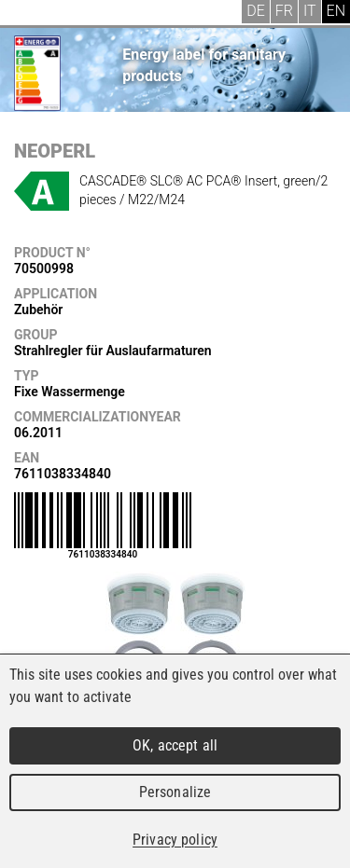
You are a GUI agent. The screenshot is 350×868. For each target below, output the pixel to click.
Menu (28, 14)
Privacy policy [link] (175, 840)
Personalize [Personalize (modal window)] (175, 792)
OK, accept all (175, 745)
